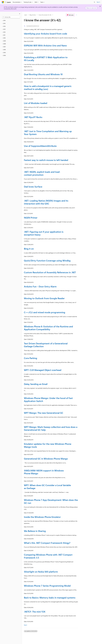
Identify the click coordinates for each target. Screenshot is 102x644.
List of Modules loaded (36, 103)
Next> (26, 625)
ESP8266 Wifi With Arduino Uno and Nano (45, 45)
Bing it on (29, 249)
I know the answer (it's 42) (45, 15)
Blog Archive (33, 15)
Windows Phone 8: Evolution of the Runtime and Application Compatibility (48, 328)
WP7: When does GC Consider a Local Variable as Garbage (47, 487)
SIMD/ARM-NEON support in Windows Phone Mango (44, 472)
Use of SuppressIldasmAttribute (40, 146)
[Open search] (94, 2)
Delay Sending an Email (36, 384)
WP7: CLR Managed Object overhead (43, 370)
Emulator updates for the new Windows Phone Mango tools (48, 445)
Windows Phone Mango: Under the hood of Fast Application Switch (48, 399)
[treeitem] (11, 21)
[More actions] (77, 15)
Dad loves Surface (33, 187)
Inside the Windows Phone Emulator (42, 517)
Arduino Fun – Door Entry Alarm (40, 286)
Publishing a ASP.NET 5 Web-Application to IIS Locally (46, 59)
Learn (26, 15)
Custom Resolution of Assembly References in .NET (50, 272)
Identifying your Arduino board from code (46, 34)
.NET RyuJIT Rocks (33, 117)
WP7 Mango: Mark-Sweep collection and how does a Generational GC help (51, 428)
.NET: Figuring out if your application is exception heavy (44, 233)
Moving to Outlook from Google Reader (44, 298)
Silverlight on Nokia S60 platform (41, 572)
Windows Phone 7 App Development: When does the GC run (51, 501)
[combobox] (11, 17)
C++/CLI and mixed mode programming (45, 312)
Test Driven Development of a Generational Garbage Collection (46, 345)
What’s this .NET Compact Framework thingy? (47, 543)
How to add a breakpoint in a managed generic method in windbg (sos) (48, 87)
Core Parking (31, 358)
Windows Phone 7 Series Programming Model (47, 586)
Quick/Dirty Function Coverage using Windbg (47, 260)
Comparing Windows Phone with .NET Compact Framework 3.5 (48, 556)
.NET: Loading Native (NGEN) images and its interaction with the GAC (46, 202)
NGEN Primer (31, 218)
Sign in (98, 2)
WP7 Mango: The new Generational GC (44, 413)
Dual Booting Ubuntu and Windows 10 (43, 74)
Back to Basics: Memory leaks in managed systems (50, 598)
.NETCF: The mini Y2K (35, 612)
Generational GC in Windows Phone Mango (46, 459)
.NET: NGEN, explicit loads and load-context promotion (42, 173)
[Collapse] (20, 14)
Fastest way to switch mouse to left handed (46, 160)
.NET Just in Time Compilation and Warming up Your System (48, 133)
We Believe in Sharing (35, 531)
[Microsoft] (3, 2)
